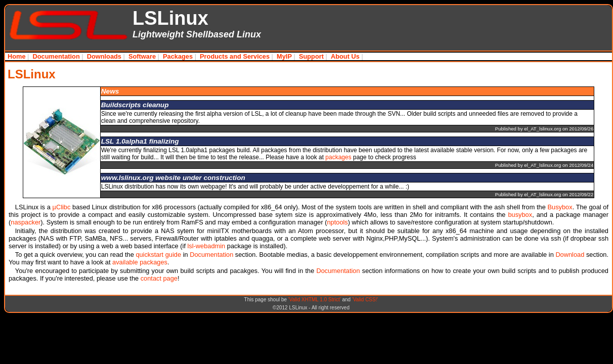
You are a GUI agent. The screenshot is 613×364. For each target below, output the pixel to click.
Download (570, 255)
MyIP (284, 56)
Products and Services (235, 56)
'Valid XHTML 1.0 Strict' (315, 300)
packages (338, 157)
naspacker (26, 222)
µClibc (62, 207)
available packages (140, 262)
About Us (345, 56)
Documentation (56, 56)
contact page (159, 278)
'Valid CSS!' (365, 300)
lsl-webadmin (207, 246)
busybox (520, 215)
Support (311, 56)
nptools (337, 222)
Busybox (560, 207)
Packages (178, 56)
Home (17, 56)
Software (142, 56)
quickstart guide (158, 255)
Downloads (104, 56)
